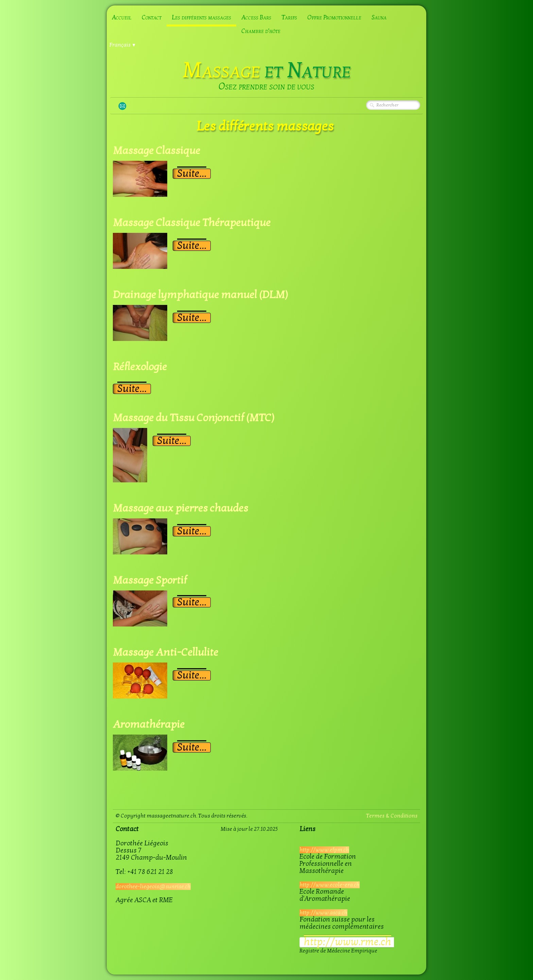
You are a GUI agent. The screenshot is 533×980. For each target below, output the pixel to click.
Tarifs (289, 18)
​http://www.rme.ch (348, 942)
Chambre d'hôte (261, 31)
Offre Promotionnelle (334, 18)
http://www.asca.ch (323, 913)
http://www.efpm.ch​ (324, 850)
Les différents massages (201, 18)
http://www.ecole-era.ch (330, 885)
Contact (152, 18)
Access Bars (256, 18)
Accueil (122, 18)
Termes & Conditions (392, 816)
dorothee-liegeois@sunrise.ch (153, 887)
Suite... (192, 174)
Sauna (379, 18)
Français (123, 45)
